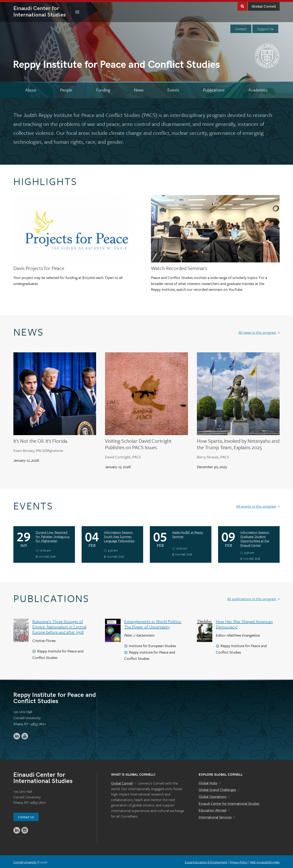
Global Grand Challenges (220, 789)
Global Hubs (210, 782)
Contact (241, 28)
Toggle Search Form (242, 5)
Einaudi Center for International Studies (229, 802)
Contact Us (26, 816)
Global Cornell (264, 5)
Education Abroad (215, 809)
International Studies (42, 10)
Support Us (265, 28)
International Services (217, 816)
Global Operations (215, 795)
